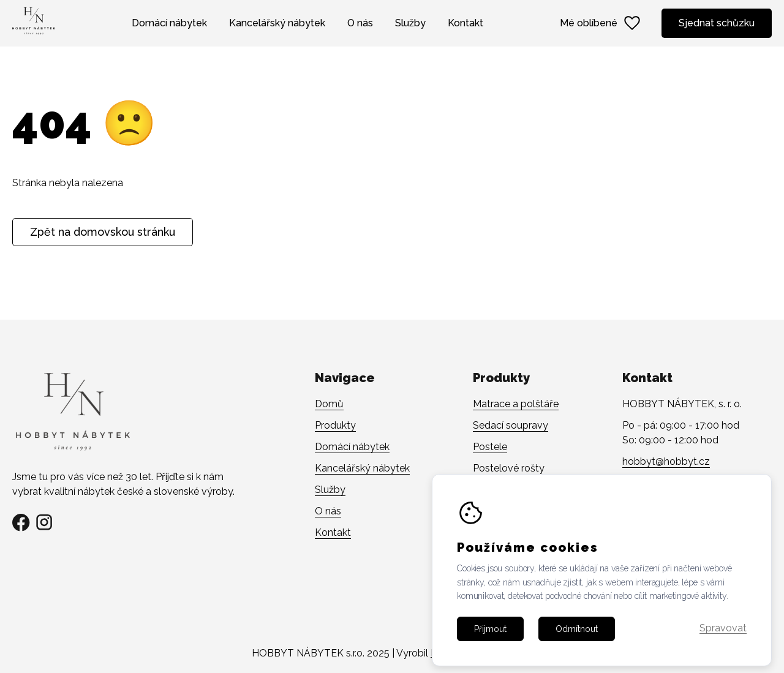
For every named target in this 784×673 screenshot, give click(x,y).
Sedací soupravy (511, 425)
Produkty (335, 425)
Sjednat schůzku (717, 23)
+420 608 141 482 (662, 483)
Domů (329, 404)
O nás (360, 23)
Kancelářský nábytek (277, 23)
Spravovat (723, 644)
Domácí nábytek (169, 23)
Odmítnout (577, 644)
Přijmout (490, 644)
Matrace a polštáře (516, 404)
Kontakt (466, 23)
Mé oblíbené (601, 23)
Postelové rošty (509, 468)
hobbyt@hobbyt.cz (666, 461)
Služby (410, 23)
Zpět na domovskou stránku (103, 232)
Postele (490, 447)
